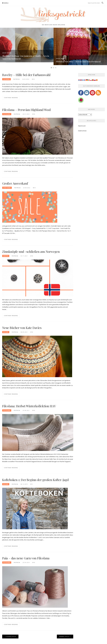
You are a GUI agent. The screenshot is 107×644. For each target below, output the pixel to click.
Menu (6, 3)
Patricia (16, 79)
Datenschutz (82, 131)
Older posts (11, 637)
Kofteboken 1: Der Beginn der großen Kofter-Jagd (35, 480)
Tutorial (7, 79)
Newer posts (64, 637)
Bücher (6, 332)
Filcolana (7, 114)
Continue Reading (11, 98)
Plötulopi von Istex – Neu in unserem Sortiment (78, 61)
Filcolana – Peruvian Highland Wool (26, 110)
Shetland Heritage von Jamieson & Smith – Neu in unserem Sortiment (26, 57)
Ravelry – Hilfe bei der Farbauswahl (26, 75)
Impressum (82, 126)
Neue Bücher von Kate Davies (22, 328)
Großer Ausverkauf (15, 183)
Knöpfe (6, 256)
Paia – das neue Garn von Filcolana (26, 558)
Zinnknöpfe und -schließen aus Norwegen (31, 252)
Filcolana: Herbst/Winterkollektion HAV (29, 406)
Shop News (7, 53)
